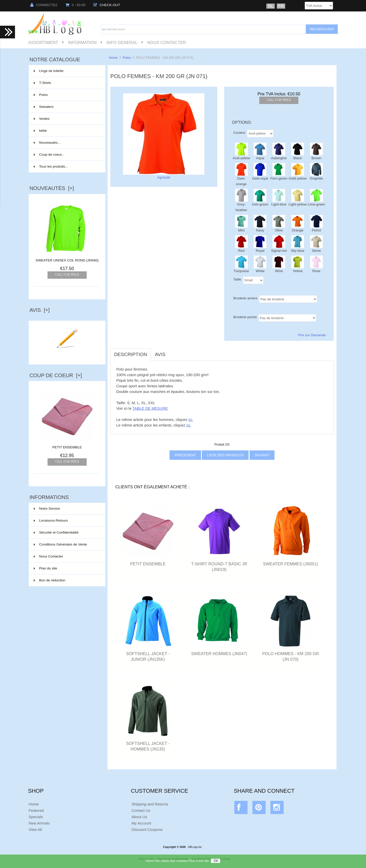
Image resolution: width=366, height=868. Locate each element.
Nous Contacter (166, 42)
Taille (237, 279)
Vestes (67, 119)
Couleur (239, 132)
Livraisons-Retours (51, 520)
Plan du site (45, 568)
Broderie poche (245, 317)
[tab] (173, 352)
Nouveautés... (47, 143)
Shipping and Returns (150, 804)
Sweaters (67, 107)
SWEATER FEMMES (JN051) (291, 564)
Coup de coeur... (49, 155)
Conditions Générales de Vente (60, 544)
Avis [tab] (160, 354)
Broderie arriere (245, 298)
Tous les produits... (51, 166)
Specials (36, 817)
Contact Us (141, 810)
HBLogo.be (195, 847)
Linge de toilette (67, 71)
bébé (67, 131)
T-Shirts (67, 83)
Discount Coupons (147, 829)
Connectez (44, 5)
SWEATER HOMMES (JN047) (219, 654)
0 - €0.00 (75, 5)
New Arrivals (39, 823)
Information (82, 42)
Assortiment (43, 42)
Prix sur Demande (312, 335)
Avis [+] (40, 310)
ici (207, 862)
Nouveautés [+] (52, 188)
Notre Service (47, 509)
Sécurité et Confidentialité (56, 532)
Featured (36, 810)
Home (113, 58)
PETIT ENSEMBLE (67, 445)
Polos (127, 58)
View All (35, 829)
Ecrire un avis (67, 355)
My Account (141, 823)
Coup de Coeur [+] (56, 375)
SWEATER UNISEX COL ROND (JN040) (67, 260)
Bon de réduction (50, 580)
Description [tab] (131, 354)
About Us (139, 817)
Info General (122, 42)
